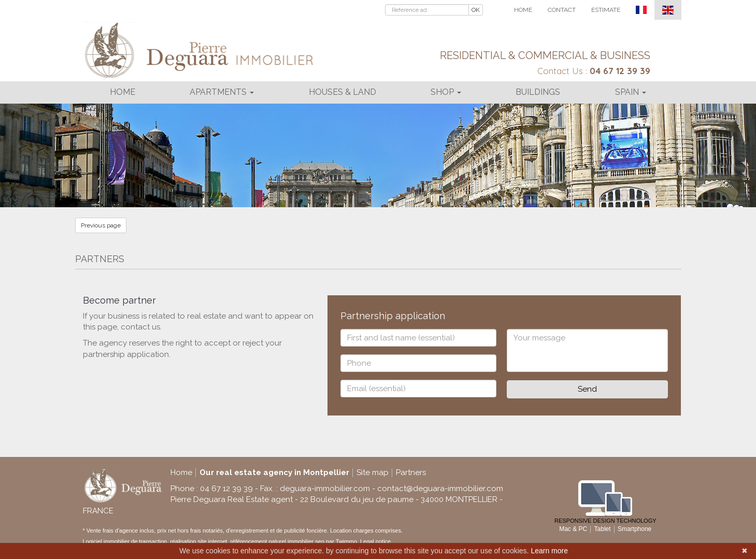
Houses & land (343, 92)
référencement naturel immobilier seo (278, 541)
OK (476, 10)
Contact (562, 10)
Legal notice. (376, 541)
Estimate (606, 10)
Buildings (538, 92)
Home (523, 10)
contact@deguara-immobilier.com (440, 489)
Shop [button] (446, 92)
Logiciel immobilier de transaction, (127, 541)
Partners (411, 472)
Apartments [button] (222, 92)
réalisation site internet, (200, 541)
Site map (373, 472)
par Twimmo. (342, 541)
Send (587, 389)
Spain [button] (631, 92)
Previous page (101, 225)
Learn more (549, 551)
